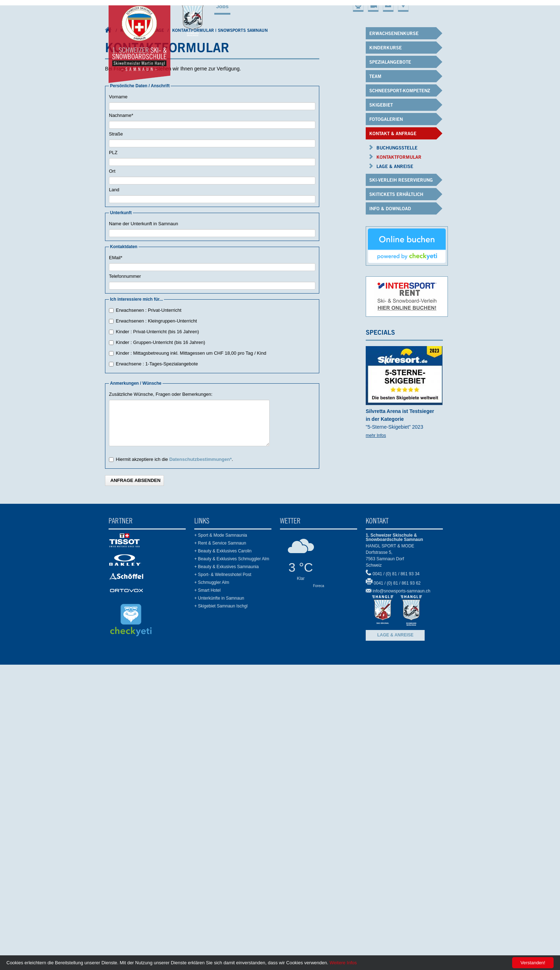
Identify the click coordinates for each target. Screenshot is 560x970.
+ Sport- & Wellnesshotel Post (223, 832)
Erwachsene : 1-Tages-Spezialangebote (157, 622)
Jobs (222, 6)
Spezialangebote (239, 255)
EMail (116, 514)
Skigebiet (387, 255)
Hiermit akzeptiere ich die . (174, 717)
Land (114, 447)
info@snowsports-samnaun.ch (401, 849)
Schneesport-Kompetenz (330, 255)
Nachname (121, 372)
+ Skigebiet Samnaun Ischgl (221, 864)
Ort (112, 429)
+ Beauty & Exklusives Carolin (223, 809)
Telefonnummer (125, 534)
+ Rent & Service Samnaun (220, 801)
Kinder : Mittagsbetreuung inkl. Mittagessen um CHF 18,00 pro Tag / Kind (191, 611)
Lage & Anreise (395, 893)
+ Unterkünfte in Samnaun (219, 856)
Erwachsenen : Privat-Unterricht (149, 568)
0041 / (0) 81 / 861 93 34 (396, 832)
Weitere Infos (343, 963)
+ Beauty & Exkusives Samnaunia (226, 824)
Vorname (118, 354)
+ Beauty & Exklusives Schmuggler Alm (232, 817)
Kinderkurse (189, 255)
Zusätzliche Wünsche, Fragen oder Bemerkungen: (161, 652)
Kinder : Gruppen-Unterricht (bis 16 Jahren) (160, 600)
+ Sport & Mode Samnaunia (221, 793)
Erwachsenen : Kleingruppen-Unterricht (156, 579)
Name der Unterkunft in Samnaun (144, 481)
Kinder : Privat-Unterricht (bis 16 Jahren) (157, 589)
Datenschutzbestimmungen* (201, 717)
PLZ (113, 410)
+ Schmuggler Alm (212, 840)
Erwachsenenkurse (133, 255)
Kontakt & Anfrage (142, 288)
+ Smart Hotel (207, 848)
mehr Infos (376, 693)
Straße (116, 392)
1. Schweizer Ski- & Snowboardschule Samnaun (109, 289)
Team (279, 255)
